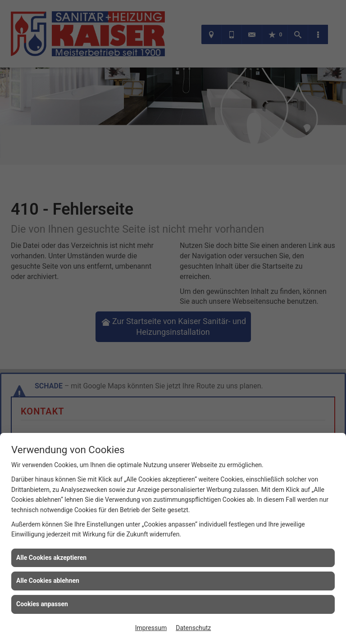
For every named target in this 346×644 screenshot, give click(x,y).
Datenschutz (193, 628)
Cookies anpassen (42, 604)
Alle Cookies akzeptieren (51, 558)
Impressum (151, 628)
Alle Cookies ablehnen (48, 581)
